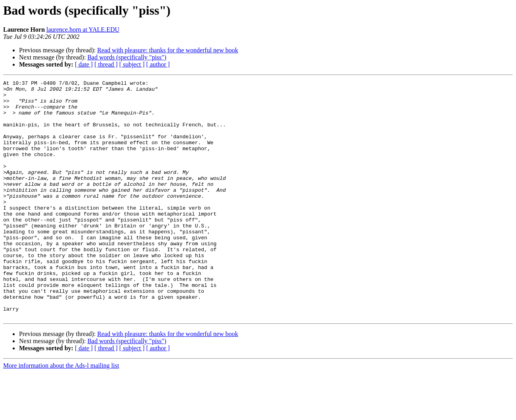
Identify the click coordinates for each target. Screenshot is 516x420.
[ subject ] (132, 64)
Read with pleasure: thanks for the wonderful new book (167, 50)
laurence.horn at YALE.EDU (83, 30)
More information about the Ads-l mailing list (61, 413)
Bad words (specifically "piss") (127, 57)
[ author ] (158, 64)
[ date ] (84, 64)
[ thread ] (106, 64)
